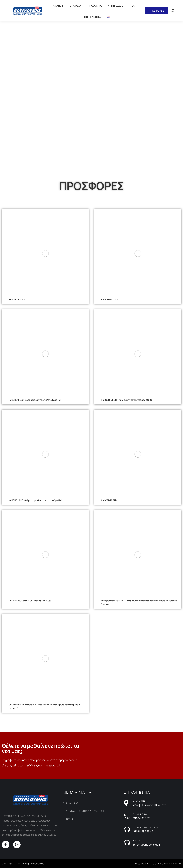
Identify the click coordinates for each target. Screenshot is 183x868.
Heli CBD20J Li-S (109, 299)
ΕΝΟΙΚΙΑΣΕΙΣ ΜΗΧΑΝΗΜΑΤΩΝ (83, 811)
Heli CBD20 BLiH (109, 500)
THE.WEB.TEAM (173, 864)
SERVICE (69, 819)
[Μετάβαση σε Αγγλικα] (109, 17)
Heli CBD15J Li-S (17, 299)
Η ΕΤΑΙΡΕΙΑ (71, 803)
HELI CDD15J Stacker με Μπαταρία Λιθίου (30, 601)
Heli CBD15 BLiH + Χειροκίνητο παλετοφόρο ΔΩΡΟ (126, 400)
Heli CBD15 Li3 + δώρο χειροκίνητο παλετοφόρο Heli (35, 400)
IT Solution (155, 864)
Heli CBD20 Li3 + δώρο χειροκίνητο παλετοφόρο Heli (35, 500)
